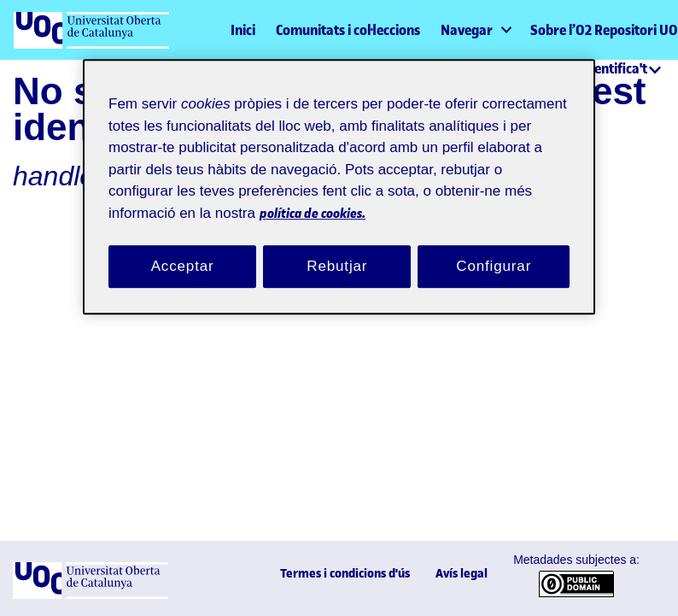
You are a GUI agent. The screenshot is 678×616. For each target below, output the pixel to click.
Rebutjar (337, 249)
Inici (243, 30)
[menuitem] (475, 30)
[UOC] (91, 595)
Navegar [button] (467, 30)
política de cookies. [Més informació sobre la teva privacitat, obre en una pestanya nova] (421, 194)
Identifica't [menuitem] (615, 68)
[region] (339, 179)
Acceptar (183, 249)
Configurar (494, 249)
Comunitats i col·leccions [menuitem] (348, 30)
